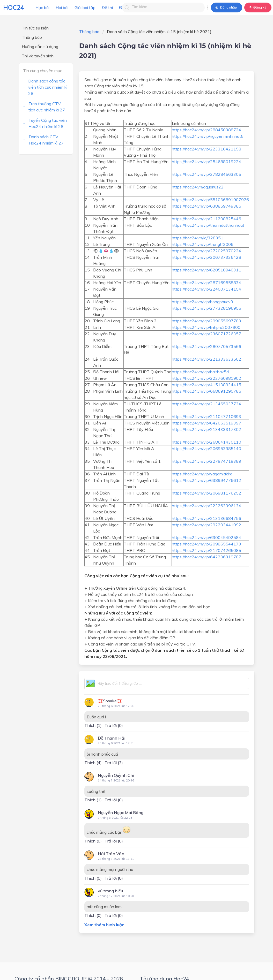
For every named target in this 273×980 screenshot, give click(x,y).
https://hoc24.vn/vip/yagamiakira (202, 474)
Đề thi (107, 7)
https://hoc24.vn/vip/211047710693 (206, 416)
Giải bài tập (85, 7)
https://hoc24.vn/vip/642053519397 (206, 423)
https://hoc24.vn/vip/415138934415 (206, 385)
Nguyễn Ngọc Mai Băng (121, 812)
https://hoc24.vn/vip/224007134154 (206, 289)
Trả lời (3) (114, 763)
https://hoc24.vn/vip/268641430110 (206, 442)
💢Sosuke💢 (110, 701)
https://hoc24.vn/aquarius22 (198, 187)
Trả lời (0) (114, 725)
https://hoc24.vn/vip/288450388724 (206, 130)
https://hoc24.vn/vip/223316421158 (206, 149)
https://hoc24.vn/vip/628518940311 (206, 270)
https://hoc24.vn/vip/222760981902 (206, 378)
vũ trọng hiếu (110, 891)
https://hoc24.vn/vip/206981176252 (206, 493)
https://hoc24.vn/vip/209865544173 (206, 544)
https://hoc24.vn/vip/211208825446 (206, 219)
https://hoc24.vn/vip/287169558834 (206, 283)
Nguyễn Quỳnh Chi (116, 775)
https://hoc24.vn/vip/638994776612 (206, 480)
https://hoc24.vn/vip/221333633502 (206, 359)
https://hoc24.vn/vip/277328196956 (206, 308)
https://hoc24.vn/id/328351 (198, 238)
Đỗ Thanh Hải (112, 738)
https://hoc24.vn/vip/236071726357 (206, 334)
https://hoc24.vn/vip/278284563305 (206, 174)
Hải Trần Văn (111, 854)
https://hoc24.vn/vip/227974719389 (206, 461)
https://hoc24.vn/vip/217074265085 (206, 550)
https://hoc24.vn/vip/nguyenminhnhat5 (208, 136)
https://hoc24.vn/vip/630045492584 (206, 537)
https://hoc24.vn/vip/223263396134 (206, 506)
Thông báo (89, 32)
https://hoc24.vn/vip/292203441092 (206, 525)
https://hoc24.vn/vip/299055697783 (206, 321)
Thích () (93, 725)
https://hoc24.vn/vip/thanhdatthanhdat (208, 225)
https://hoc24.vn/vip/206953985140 (206, 449)
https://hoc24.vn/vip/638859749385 (206, 206)
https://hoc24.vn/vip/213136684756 (206, 518)
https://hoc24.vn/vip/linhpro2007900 (206, 327)
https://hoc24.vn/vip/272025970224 (206, 251)
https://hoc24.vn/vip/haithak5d (200, 372)
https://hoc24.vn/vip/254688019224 (206, 162)
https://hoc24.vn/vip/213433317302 (206, 429)
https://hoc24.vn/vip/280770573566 (206, 346)
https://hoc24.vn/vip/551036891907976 (210, 200)
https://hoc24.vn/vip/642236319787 (206, 557)
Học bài (42, 7)
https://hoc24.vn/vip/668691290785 (206, 391)
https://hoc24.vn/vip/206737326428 (206, 257)
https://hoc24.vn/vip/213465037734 (206, 404)
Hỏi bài (62, 7)
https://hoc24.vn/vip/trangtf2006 (203, 244)
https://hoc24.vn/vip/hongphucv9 (202, 302)
